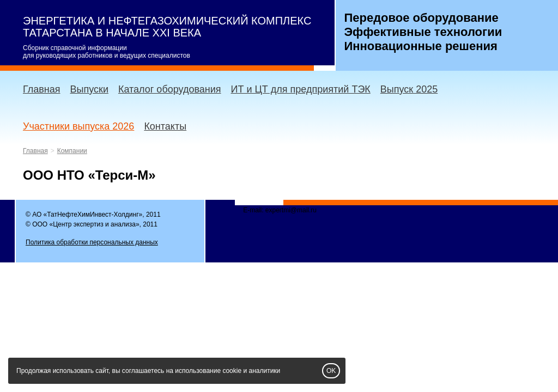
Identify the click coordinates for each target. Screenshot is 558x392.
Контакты (165, 126)
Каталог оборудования (170, 89)
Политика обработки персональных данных (92, 242)
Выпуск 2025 (409, 89)
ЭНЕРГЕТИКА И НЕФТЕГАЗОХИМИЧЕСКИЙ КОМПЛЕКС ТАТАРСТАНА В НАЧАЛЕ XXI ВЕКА (167, 27)
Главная (42, 89)
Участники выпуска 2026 (78, 126)
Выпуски (89, 89)
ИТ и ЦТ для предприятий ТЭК (301, 89)
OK (331, 371)
